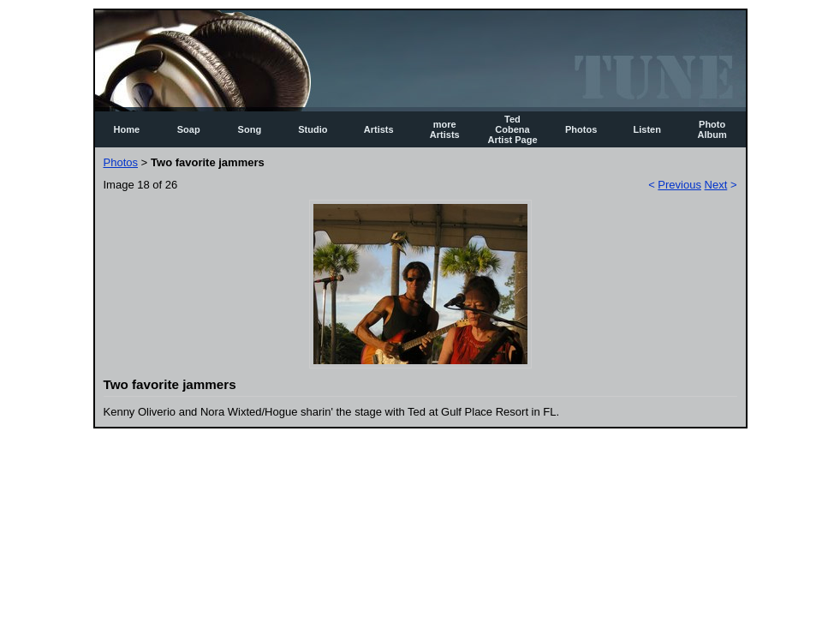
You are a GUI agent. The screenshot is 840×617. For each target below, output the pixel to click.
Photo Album (712, 129)
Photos (581, 129)
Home (127, 129)
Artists (379, 129)
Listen (647, 129)
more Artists (445, 129)
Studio (313, 129)
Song (250, 129)
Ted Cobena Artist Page (512, 129)
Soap (189, 129)
